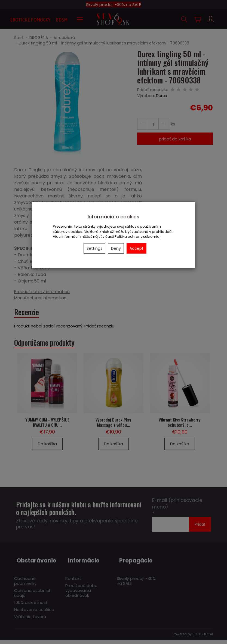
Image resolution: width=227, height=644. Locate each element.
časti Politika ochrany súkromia (132, 237)
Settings (94, 248)
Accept (136, 248)
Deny (116, 248)
